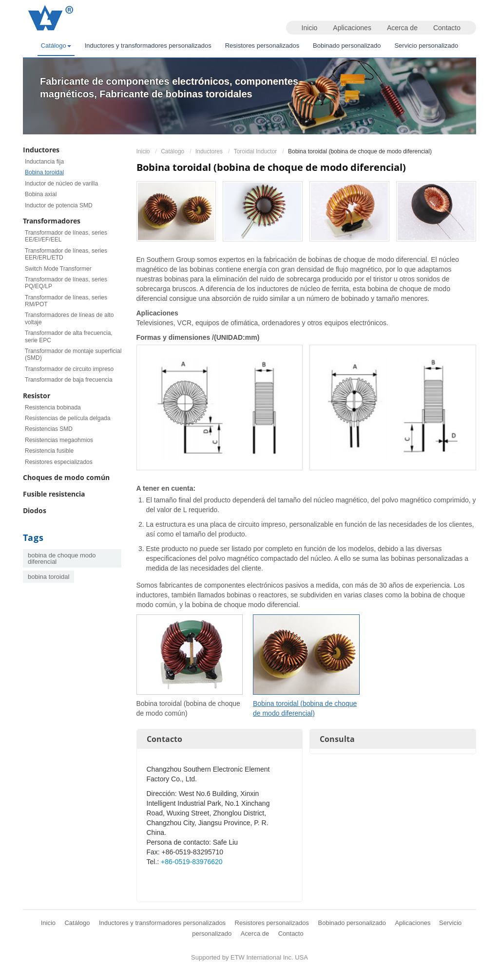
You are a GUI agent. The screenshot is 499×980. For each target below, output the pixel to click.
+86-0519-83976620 (192, 862)
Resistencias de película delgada (67, 418)
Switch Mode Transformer (58, 269)
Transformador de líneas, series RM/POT (66, 301)
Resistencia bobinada (53, 407)
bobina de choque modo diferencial (62, 558)
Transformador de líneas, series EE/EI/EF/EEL (66, 236)
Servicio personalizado (426, 46)
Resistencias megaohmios (59, 440)
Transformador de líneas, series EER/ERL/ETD (66, 254)
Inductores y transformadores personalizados (148, 46)
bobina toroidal (48, 577)
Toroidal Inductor (256, 151)
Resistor (37, 396)
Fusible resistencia (54, 494)
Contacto (447, 28)
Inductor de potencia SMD (59, 205)
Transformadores (52, 221)
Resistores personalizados (262, 46)
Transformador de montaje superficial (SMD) (73, 354)
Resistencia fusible (49, 451)
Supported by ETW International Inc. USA (249, 957)
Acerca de (402, 28)
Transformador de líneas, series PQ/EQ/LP (66, 283)
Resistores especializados (59, 462)
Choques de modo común (66, 477)
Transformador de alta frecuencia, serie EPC (69, 336)
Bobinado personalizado (347, 46)
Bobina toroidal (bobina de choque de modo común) (188, 708)
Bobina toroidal (44, 172)
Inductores (209, 151)
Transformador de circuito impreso (69, 369)
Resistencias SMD (49, 429)
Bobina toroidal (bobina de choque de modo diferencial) (305, 708)
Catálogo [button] (56, 46)
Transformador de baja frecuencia (69, 380)
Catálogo (173, 151)
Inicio (310, 28)
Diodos (35, 510)
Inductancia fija (44, 162)
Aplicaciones (352, 28)
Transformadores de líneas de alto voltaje (69, 318)
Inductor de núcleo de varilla (61, 184)
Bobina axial (41, 194)
